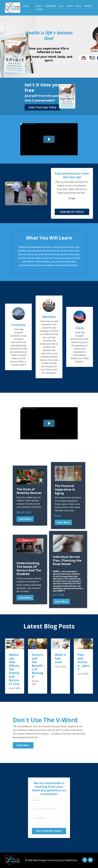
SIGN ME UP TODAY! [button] (72, 212)
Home (26, 6)
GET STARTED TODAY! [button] (49, 831)
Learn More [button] (25, 519)
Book (78, 6)
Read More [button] (23, 745)
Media (70, 6)
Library (88, 6)
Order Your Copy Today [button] (43, 107)
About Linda (39, 8)
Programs (51, 6)
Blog (61, 6)
